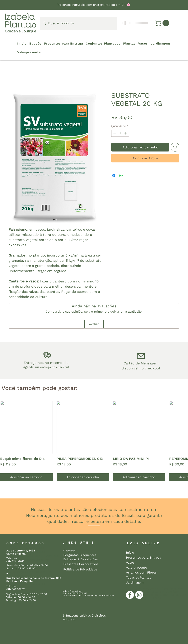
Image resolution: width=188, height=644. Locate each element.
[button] (163, 23)
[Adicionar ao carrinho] (26, 477)
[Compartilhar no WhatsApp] (121, 175)
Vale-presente (136, 567)
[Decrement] (114, 133)
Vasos (130, 562)
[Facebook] (130, 595)
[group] (94, 441)
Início (130, 553)
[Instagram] (139, 595)
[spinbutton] (120, 133)
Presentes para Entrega (140, 557)
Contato (69, 551)
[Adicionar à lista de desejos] (175, 147)
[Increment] (126, 133)
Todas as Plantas (139, 577)
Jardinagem (135, 582)
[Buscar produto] (79, 23)
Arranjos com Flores (140, 572)
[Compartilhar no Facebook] (114, 175)
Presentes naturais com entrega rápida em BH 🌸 (94, 5)
